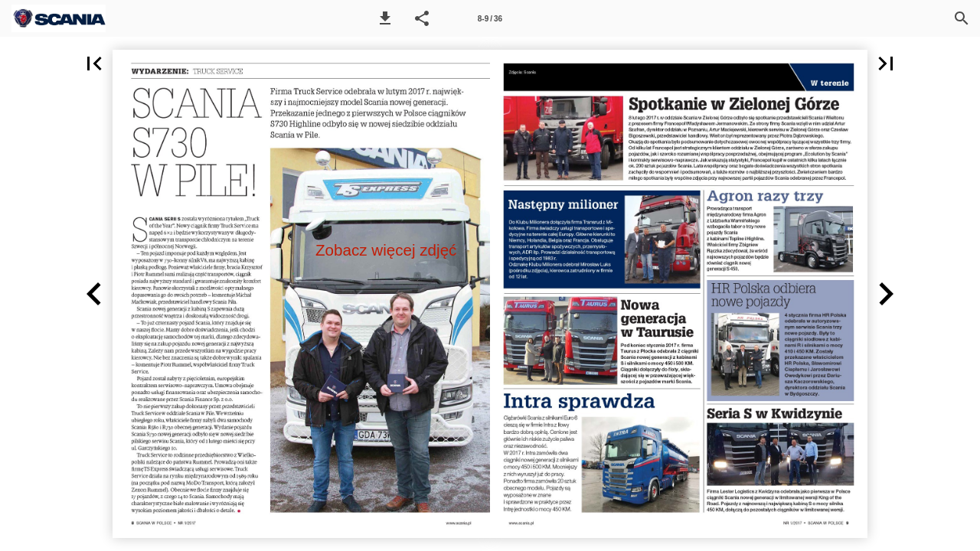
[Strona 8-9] (490, 18)
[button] (385, 18)
